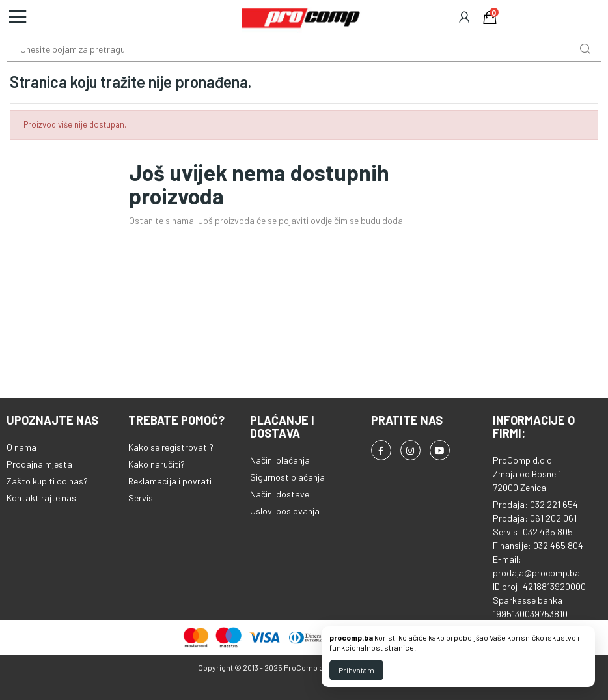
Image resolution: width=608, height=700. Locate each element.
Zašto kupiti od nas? (47, 481)
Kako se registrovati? (171, 447)
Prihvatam (356, 670)
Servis (141, 498)
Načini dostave (280, 494)
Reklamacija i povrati (170, 481)
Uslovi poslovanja (285, 511)
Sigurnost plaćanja (287, 477)
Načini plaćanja (280, 460)
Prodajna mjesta (39, 464)
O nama (21, 447)
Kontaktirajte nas (41, 498)
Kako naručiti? (157, 464)
